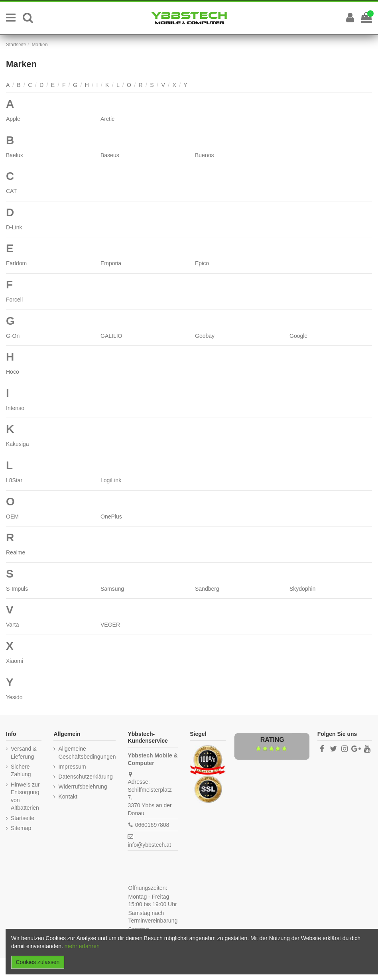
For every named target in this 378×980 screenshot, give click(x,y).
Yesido (14, 697)
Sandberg (207, 589)
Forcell (14, 300)
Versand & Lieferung (24, 753)
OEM (12, 517)
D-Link (14, 227)
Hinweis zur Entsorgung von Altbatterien (25, 796)
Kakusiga (18, 444)
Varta (12, 625)
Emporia (111, 263)
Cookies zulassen (38, 962)
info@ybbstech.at (149, 845)
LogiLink (111, 480)
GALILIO (111, 336)
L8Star (14, 480)
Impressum (72, 767)
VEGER (110, 625)
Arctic (107, 119)
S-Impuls (17, 589)
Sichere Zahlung (21, 771)
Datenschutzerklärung (85, 777)
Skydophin (302, 589)
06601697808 (152, 825)
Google (298, 336)
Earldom (16, 263)
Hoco (13, 372)
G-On (13, 336)
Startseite (23, 818)
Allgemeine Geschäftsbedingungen (87, 753)
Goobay (205, 336)
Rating (272, 740)
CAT (11, 191)
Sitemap (21, 828)
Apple (13, 119)
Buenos (204, 155)
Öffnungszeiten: (148, 888)
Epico (202, 263)
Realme (16, 552)
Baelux (15, 155)
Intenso (15, 408)
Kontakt (68, 797)
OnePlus (111, 517)
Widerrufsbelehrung (83, 787)
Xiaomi (15, 661)
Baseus (110, 155)
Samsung (112, 589)
